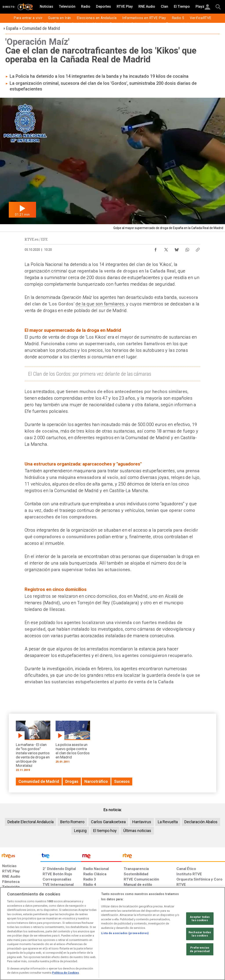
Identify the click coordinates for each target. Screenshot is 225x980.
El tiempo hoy (105, 831)
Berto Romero (72, 822)
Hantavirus (142, 822)
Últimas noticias (137, 831)
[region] (112, 934)
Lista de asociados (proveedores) (125, 933)
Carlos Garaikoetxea (108, 822)
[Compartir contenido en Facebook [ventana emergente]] (156, 249)
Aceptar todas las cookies (200, 918)
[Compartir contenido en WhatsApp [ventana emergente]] (187, 249)
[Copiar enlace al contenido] (198, 249)
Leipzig (80, 831)
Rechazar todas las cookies (200, 934)
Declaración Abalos (201, 822)
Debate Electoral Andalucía (31, 822)
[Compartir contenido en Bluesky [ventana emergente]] (177, 249)
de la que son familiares (100, 304)
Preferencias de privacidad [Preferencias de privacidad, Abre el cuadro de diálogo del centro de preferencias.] (200, 949)
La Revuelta (168, 822)
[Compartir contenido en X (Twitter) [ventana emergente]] (166, 249)
